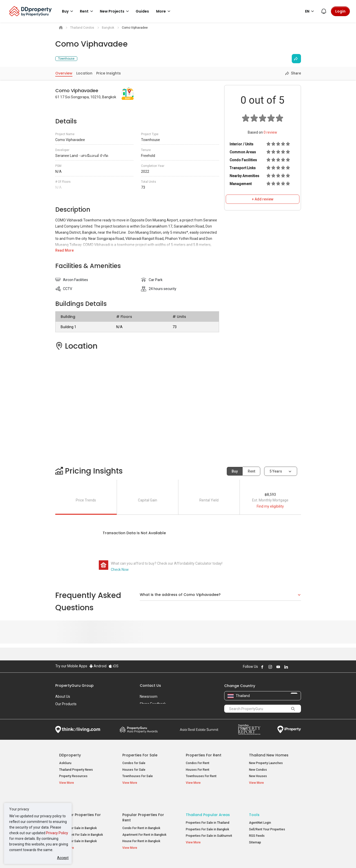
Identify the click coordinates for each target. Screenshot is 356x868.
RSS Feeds (257, 821)
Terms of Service (111, 856)
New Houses (258, 776)
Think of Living (78, 730)
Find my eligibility (270, 506)
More (164, 11)
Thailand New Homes (269, 755)
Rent (251, 471)
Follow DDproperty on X (293, 667)
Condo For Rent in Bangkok (141, 813)
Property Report (249, 730)
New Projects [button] (115, 11)
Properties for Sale (140, 755)
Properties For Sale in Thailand (208, 807)
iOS (114, 666)
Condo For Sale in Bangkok (78, 813)
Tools (254, 799)
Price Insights (109, 73)
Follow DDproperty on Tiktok (299, 667)
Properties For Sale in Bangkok (207, 814)
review (270, 132)
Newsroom (149, 696)
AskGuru (65, 763)
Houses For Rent (198, 770)
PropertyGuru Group (74, 685)
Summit (199, 730)
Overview (64, 73)
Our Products (66, 704)
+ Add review (263, 199)
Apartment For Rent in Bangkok (144, 819)
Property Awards (139, 730)
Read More (64, 250)
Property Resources (73, 776)
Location (84, 73)
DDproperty (70, 755)
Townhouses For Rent (201, 776)
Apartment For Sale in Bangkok (81, 819)
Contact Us (150, 685)
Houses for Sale (134, 770)
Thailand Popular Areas (208, 799)
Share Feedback (153, 704)
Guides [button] (142, 11)
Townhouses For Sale (138, 776)
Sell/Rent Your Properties (267, 814)
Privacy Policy (57, 833)
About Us (63, 696)
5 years (276, 471)
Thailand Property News (76, 770)
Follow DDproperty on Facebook (262, 667)
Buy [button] (68, 11)
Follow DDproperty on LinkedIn (286, 667)
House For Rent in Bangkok (141, 826)
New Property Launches (266, 763)
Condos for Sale (134, 763)
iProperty (289, 730)
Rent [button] (87, 11)
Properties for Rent (204, 755)
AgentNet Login (260, 807)
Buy (235, 471)
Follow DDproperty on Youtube (278, 667)
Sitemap (255, 827)
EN (310, 11)
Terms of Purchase (174, 856)
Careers (62, 711)
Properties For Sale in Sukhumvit (209, 821)
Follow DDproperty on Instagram (270, 667)
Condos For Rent (198, 763)
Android (98, 666)
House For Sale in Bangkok (78, 826)
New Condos (258, 770)
